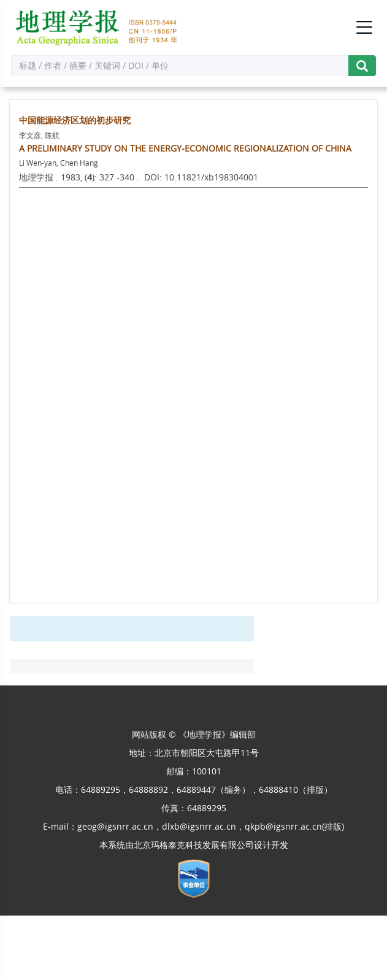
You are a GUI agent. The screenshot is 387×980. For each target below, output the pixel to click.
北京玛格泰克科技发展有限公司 (194, 845)
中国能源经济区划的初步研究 (75, 120)
